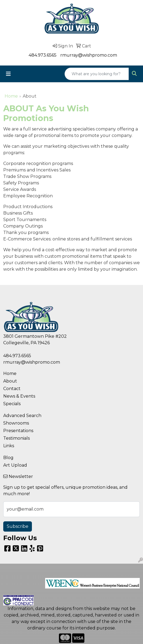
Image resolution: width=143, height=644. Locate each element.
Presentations (18, 431)
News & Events (19, 396)
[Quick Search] (97, 74)
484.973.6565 (43, 55)
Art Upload (15, 465)
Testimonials (16, 438)
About (10, 381)
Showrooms (16, 423)
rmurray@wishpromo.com (89, 55)
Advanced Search (22, 416)
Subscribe (18, 526)
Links (9, 446)
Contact (12, 389)
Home (11, 96)
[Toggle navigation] (8, 74)
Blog (8, 458)
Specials (12, 404)
